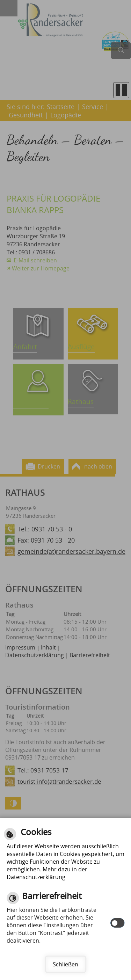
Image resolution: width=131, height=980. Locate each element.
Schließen (65, 964)
